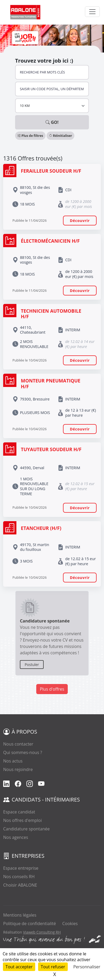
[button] (31, 135)
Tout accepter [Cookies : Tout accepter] (19, 967)
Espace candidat (19, 812)
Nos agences (16, 837)
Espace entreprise (21, 868)
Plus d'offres (52, 689)
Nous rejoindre (18, 769)
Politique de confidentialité (30, 924)
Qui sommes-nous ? (23, 752)
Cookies (70, 924)
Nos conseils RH (19, 877)
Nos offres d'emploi (22, 820)
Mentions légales (20, 915)
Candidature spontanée (26, 829)
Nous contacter (18, 744)
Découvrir (80, 221)
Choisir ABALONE (20, 885)
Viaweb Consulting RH (42, 932)
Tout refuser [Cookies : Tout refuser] (53, 967)
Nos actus (13, 761)
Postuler (32, 665)
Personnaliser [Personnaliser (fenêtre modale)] (87, 967)
